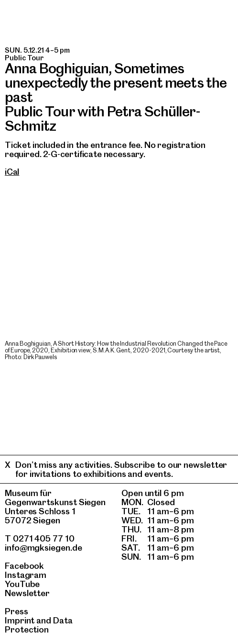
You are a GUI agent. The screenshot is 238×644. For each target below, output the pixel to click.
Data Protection (39, 625)
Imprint (20, 620)
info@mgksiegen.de (43, 548)
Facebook (24, 566)
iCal (12, 172)
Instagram (26, 575)
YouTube (22, 584)
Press (16, 611)
